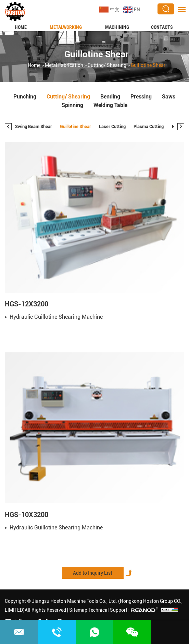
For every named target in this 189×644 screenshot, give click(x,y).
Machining (117, 27)
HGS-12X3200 (27, 304)
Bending (110, 97)
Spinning (72, 105)
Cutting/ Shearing (107, 65)
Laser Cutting (112, 126)
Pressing (141, 97)
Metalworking (66, 27)
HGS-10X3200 (27, 515)
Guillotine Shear (96, 54)
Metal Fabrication (64, 65)
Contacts (162, 27)
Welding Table (110, 105)
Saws (169, 97)
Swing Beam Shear (34, 126)
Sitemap (78, 610)
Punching (25, 97)
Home (21, 27)
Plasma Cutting (149, 126)
